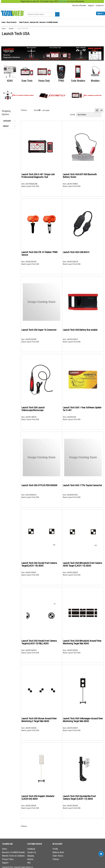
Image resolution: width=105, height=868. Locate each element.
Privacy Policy (8, 859)
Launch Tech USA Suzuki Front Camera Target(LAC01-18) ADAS (39, 564)
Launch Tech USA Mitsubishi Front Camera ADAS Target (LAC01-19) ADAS (82, 564)
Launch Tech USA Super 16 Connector (39, 330)
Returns (30, 859)
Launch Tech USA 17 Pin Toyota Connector (82, 485)
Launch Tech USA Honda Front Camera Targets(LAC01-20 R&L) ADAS (39, 642)
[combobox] (36, 14)
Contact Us (100, 5)
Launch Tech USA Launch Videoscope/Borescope (33, 409)
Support (91, 5)
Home (4, 29)
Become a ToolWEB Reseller (13, 852)
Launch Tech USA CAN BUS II (76, 252)
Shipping (31, 856)
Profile (55, 849)
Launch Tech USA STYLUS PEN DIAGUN (39, 485)
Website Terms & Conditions (13, 856)
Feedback (31, 849)
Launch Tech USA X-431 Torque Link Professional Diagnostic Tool (38, 176)
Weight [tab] (6, 126)
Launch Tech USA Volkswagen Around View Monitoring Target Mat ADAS (83, 720)
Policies (56, 859)
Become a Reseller (79, 5)
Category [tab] (7, 121)
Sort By (73, 115)
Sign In (100, 13)
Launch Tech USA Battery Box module (80, 330)
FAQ (29, 863)
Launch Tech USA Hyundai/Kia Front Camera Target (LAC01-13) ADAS (79, 797)
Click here (63, 1)
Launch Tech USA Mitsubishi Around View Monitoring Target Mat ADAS (82, 642)
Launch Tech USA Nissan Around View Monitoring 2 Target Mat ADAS (39, 720)
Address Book (58, 852)
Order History (58, 856)
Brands (11, 29)
